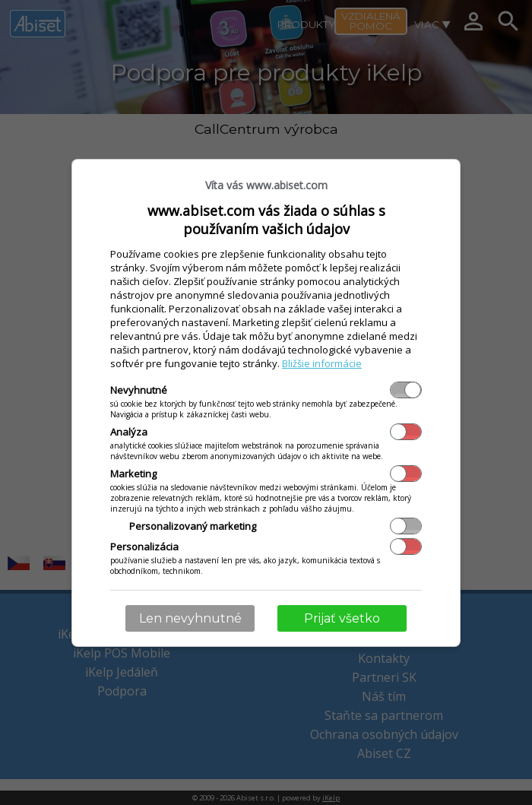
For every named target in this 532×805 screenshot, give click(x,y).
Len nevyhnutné (190, 618)
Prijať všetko (342, 618)
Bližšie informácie (322, 363)
